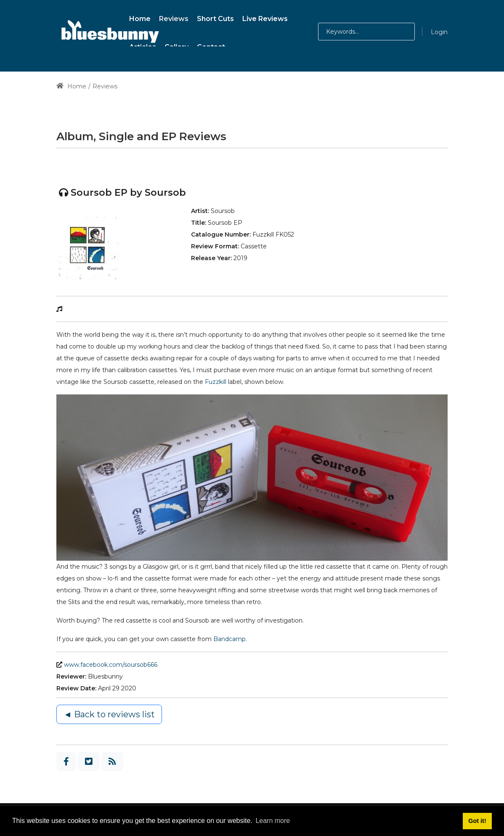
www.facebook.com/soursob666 (111, 665)
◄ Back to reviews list (109, 714)
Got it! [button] (477, 821)
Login (439, 32)
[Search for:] (366, 32)
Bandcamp (229, 639)
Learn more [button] (273, 821)
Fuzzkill (216, 382)
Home (71, 86)
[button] (397, 32)
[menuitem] (140, 17)
